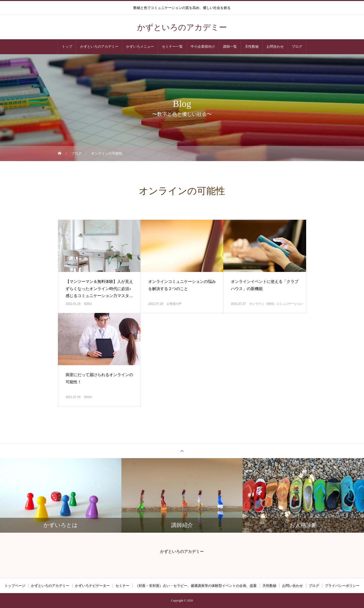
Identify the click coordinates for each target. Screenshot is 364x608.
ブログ (297, 47)
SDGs (88, 304)
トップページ (15, 586)
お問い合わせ (292, 586)
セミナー (122, 586)
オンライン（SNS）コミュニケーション (276, 304)
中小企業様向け (203, 47)
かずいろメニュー (140, 47)
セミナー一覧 (172, 47)
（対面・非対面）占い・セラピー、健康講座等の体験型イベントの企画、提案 (196, 586)
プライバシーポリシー (342, 586)
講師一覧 (230, 47)
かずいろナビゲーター (92, 586)
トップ (67, 47)
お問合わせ (275, 47)
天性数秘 (252, 47)
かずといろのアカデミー (99, 47)
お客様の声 (174, 304)
